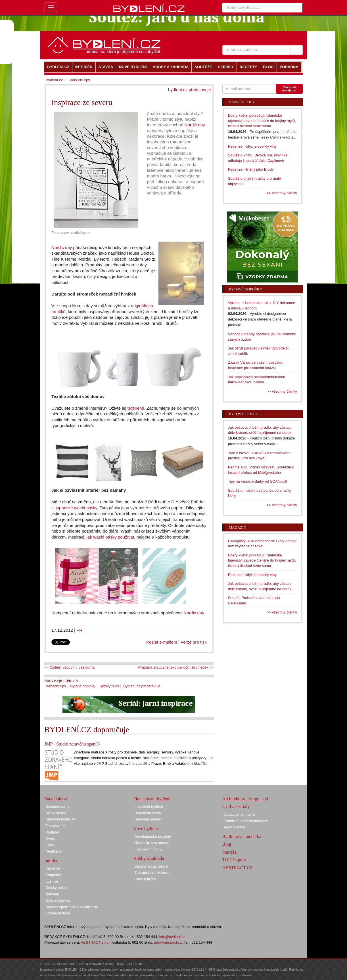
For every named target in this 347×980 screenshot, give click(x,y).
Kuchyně (53, 868)
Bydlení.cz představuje (142, 686)
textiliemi (136, 408)
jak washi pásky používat (110, 537)
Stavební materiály (61, 819)
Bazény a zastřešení (151, 866)
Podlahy (52, 832)
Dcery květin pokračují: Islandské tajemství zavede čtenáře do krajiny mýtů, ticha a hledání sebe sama (262, 121)
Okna (50, 845)
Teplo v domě (234, 827)
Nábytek (52, 894)
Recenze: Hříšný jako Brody (251, 169)
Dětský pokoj (56, 888)
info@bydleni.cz (172, 937)
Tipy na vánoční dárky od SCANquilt (258, 481)
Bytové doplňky (83, 686)
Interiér (51, 861)
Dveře (50, 838)
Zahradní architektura (152, 873)
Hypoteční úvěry (148, 813)
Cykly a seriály (236, 806)
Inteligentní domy (148, 849)
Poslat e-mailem (162, 642)
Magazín (238, 527)
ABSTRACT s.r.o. (95, 942)
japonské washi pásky (76, 508)
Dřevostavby (56, 813)
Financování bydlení (152, 799)
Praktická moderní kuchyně (246, 821)
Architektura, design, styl (245, 799)
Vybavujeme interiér (240, 814)
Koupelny (53, 875)
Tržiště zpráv (234, 860)
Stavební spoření (148, 819)
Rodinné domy (57, 806)
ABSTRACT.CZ (238, 868)
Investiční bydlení (149, 806)
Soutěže (230, 852)
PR (79, 630)
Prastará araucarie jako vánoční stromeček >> (176, 667)
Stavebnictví (56, 799)
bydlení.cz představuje (190, 90)
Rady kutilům (145, 879)
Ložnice (52, 881)
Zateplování (55, 826)
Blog (227, 844)
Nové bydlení (146, 829)
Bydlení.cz (54, 80)
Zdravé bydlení (58, 913)
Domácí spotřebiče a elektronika (72, 907)
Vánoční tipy (56, 686)
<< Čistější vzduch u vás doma (69, 667)
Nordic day (195, 125)
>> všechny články (282, 193)
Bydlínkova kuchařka (242, 836)
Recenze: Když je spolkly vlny (252, 146)
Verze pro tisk (194, 642)
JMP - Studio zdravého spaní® (72, 744)
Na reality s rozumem (152, 843)
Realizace (54, 851)
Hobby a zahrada (149, 858)
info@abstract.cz (168, 942)
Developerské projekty (153, 836)
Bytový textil (109, 686)
